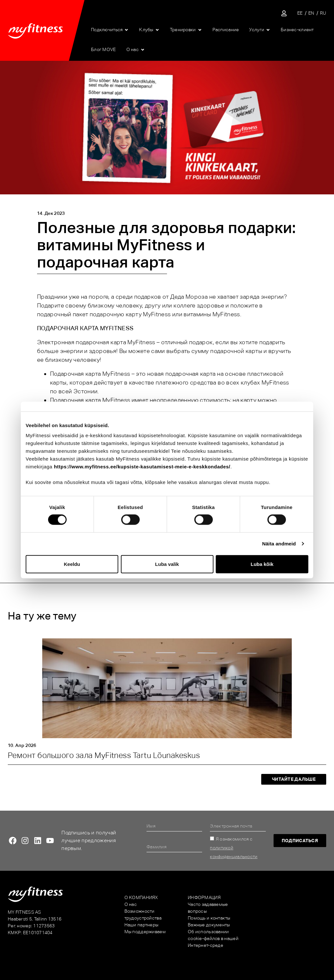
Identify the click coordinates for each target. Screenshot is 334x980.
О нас (131, 904)
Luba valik (167, 564)
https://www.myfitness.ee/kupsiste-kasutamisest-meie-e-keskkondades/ (142, 467)
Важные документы (209, 925)
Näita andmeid (279, 544)
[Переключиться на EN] (311, 13)
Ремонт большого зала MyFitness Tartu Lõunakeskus (104, 755)
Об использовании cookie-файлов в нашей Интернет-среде (213, 938)
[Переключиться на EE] (300, 13)
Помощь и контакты (209, 918)
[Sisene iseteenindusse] (284, 13)
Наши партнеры (141, 925)
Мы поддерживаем (145, 932)
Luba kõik (262, 564)
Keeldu (72, 564)
